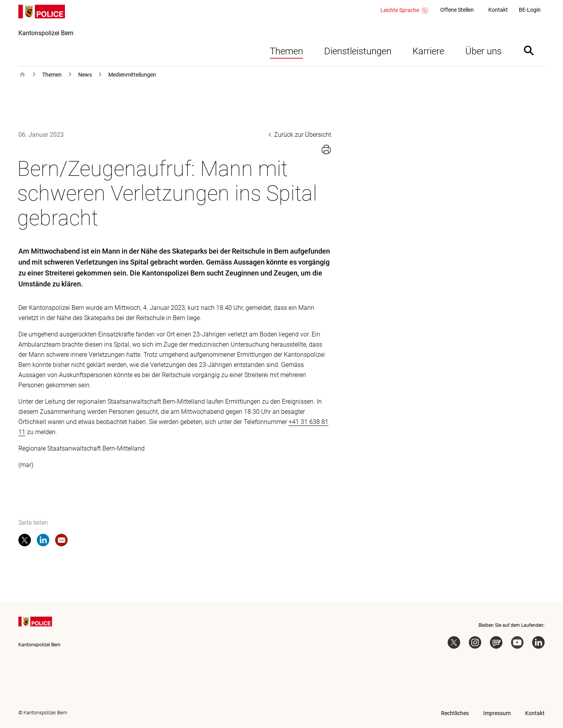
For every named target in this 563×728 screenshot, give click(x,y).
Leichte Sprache (405, 11)
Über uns (483, 51)
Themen (286, 51)
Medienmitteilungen (132, 75)
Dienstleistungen (358, 51)
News (85, 75)
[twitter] (25, 542)
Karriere (428, 51)
